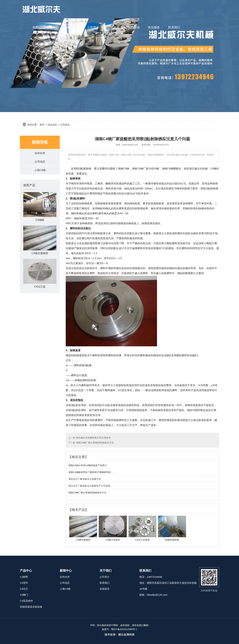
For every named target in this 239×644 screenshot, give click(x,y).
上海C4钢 (40, 170)
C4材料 (24, 577)
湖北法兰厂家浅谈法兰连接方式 (85, 479)
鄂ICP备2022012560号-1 (124, 629)
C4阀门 (24, 595)
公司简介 (93, 27)
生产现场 (134, 27)
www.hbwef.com (130, 145)
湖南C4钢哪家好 (171, 169)
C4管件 (24, 583)
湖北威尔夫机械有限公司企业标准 (93, 438)
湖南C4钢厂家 (140, 169)
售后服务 (154, 27)
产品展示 (53, 27)
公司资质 (113, 27)
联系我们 (174, 27)
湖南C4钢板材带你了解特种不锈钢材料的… (91, 472)
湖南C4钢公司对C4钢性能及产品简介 (88, 465)
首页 (35, 27)
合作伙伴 (40, 153)
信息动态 (52, 125)
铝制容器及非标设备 (31, 607)
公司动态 (40, 162)
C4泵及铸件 (26, 601)
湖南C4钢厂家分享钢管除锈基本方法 (94, 443)
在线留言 (105, 589)
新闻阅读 (73, 27)
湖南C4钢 (123, 169)
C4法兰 (24, 589)
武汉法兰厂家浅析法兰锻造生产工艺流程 (89, 486)
